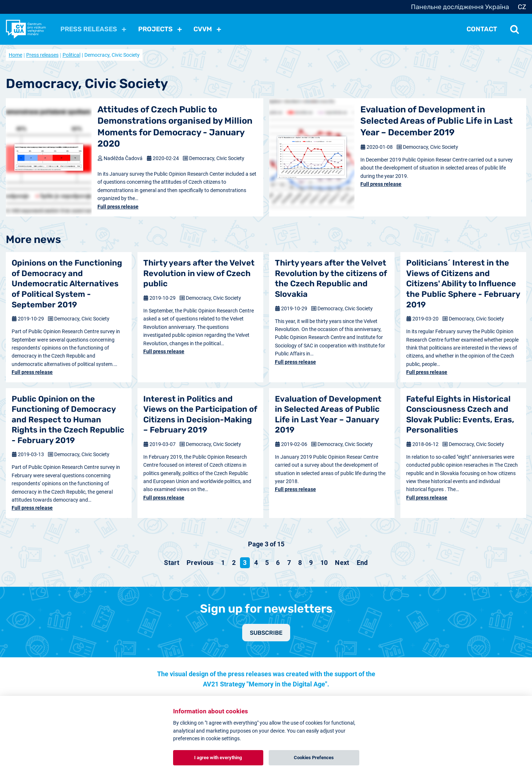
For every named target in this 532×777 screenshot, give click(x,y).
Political (71, 55)
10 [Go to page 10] (324, 563)
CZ (522, 7)
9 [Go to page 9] (311, 563)
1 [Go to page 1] (223, 563)
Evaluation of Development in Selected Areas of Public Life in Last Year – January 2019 (328, 415)
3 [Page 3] (245, 563)
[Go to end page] (362, 563)
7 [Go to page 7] (289, 563)
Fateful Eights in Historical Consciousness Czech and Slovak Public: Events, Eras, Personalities (460, 415)
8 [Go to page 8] (300, 563)
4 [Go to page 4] (256, 563)
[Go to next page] (342, 563)
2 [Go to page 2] (234, 563)
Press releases (42, 55)
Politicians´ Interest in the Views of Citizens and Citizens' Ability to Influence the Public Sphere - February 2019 (463, 284)
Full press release (118, 207)
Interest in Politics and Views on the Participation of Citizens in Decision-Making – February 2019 (200, 415)
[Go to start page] (172, 563)
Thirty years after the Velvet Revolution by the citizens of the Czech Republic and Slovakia (331, 278)
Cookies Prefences (314, 758)
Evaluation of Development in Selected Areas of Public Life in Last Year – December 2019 (437, 121)
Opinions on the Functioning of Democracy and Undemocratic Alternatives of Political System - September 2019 (67, 284)
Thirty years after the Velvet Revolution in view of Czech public (199, 273)
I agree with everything (218, 758)
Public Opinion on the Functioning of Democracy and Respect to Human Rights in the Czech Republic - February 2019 (68, 420)
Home (15, 55)
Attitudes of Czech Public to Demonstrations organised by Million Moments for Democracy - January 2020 (175, 127)
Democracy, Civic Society (217, 158)
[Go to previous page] (200, 563)
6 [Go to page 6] (278, 563)
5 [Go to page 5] (267, 563)
